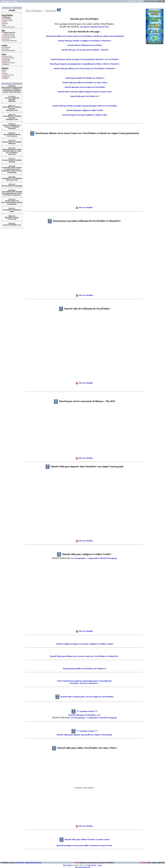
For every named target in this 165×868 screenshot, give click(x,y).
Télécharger (12, 101)
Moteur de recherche (9, 63)
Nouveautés (6, 61)
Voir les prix (12, 154)
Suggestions (6, 76)
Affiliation (6, 64)
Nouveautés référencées (10, 41)
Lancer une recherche (9, 37)
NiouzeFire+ (6, 39)
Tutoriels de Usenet (8, 58)
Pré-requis (6, 49)
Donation (5, 78)
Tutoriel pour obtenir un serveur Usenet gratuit (12, 172)
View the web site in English (153, 1)
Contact (5, 73)
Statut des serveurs (8, 75)
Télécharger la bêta (12, 110)
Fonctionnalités (7, 19)
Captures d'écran (8, 20)
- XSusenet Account (9, 34)
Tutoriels (5, 24)
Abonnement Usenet (9, 36)
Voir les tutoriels (12, 136)
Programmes (6, 59)
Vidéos (5, 22)
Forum (5, 70)
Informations (6, 47)
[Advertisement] (155, 56)
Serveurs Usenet (7, 56)
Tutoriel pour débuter (9, 50)
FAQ (4, 25)
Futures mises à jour (9, 27)
